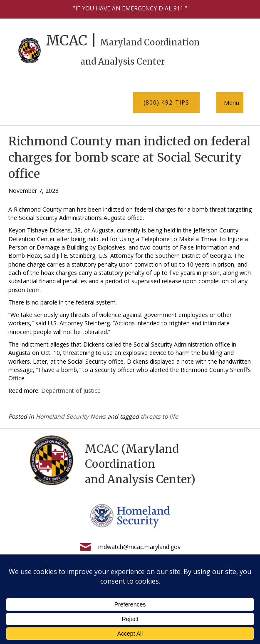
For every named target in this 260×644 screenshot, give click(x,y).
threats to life (159, 416)
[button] (166, 102)
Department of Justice (71, 391)
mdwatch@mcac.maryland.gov (139, 547)
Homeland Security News (71, 416)
